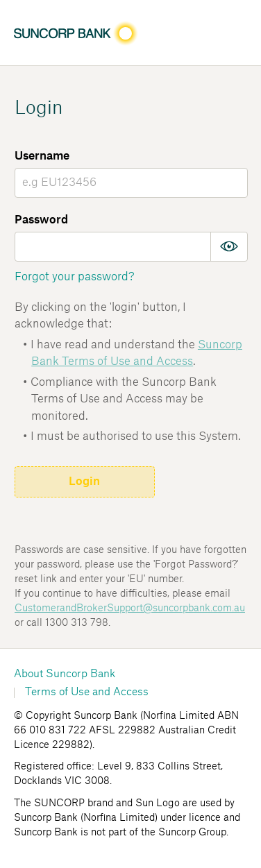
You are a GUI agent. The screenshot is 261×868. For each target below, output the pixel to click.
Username (42, 156)
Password (41, 220)
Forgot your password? (75, 277)
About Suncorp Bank (65, 674)
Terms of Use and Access (87, 692)
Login (84, 482)
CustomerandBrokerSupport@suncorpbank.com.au (130, 609)
